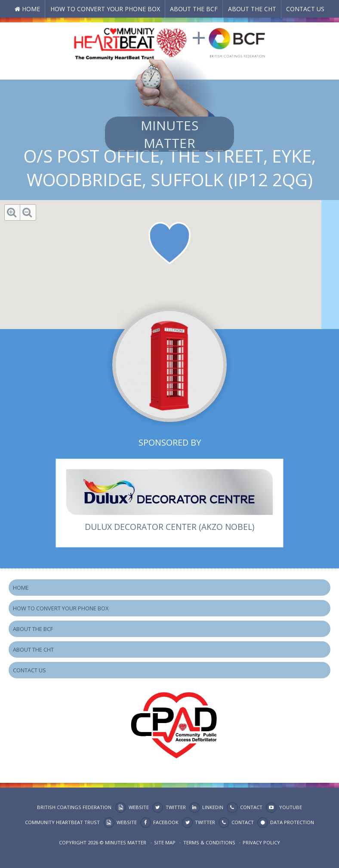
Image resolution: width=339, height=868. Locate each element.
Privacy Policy (261, 842)
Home (31, 9)
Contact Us (305, 9)
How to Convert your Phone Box (105, 9)
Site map (165, 842)
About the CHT (252, 9)
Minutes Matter (169, 134)
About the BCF (194, 9)
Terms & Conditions (209, 842)
